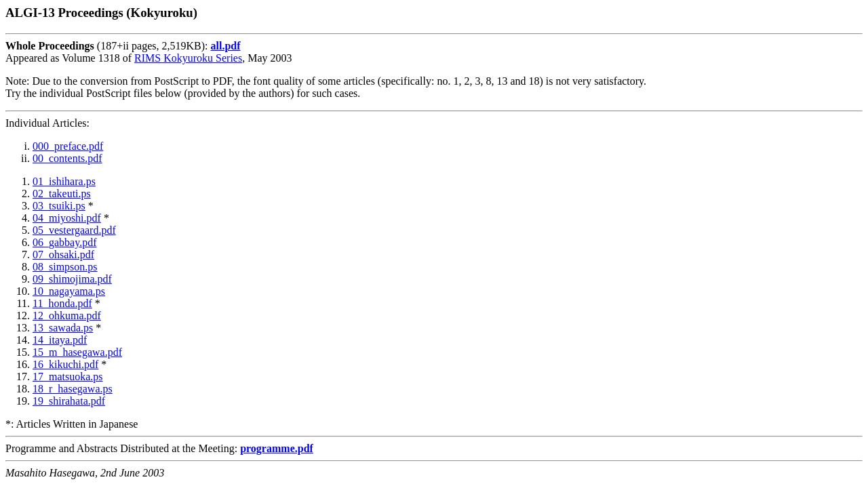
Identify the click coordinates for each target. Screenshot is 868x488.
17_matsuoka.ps (68, 377)
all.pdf (225, 46)
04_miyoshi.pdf (67, 218)
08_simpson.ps (65, 267)
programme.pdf (277, 448)
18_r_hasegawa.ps (73, 389)
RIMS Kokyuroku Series (188, 58)
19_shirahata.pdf (69, 401)
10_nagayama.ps (69, 291)
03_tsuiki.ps (59, 206)
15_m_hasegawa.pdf (77, 352)
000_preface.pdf (68, 146)
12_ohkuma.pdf (67, 316)
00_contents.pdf (67, 158)
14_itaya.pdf (60, 340)
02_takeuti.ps (62, 194)
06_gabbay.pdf (65, 242)
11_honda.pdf (62, 303)
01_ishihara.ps (64, 181)
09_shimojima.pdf (72, 279)
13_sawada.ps (63, 328)
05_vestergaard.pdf (74, 230)
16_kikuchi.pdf (65, 364)
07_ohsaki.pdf (63, 255)
